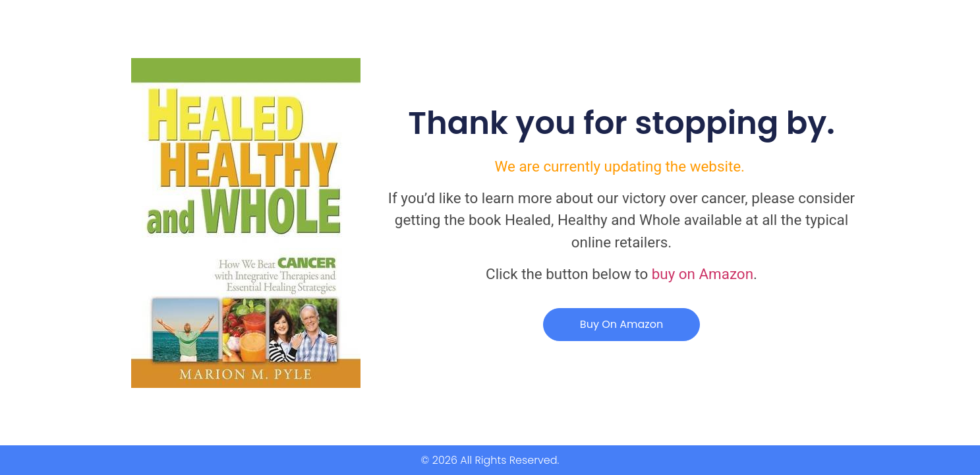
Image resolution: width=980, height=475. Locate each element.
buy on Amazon (703, 274)
